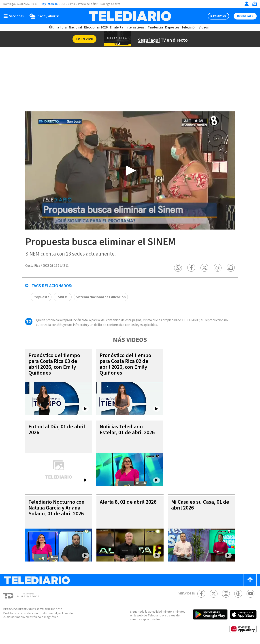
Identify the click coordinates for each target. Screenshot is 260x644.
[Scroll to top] (250, 580)
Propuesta (41, 297)
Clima (71, 4)
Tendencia (155, 27)
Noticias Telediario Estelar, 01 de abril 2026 (127, 430)
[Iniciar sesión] (247, 4)
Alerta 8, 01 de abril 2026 (128, 502)
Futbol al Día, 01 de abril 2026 (57, 430)
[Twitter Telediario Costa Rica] (214, 594)
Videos (204, 27)
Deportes (172, 27)
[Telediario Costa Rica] (130, 16)
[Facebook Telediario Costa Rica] (201, 594)
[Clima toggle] (43, 16)
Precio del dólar (88, 4)
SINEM (63, 297)
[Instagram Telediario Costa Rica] (226, 594)
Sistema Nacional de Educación (101, 297)
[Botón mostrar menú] (15, 16)
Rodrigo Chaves (110, 4)
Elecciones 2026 (96, 27)
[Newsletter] (254, 5)
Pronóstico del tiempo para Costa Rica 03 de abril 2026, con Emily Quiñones (54, 364)
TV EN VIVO (219, 16)
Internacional (135, 27)
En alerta (117, 27)
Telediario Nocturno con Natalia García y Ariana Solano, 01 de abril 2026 (56, 508)
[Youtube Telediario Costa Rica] (250, 594)
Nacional (75, 27)
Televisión (189, 27)
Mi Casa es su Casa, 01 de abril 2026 (200, 505)
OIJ (63, 4)
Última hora (58, 27)
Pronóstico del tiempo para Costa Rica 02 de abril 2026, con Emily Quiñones (125, 364)
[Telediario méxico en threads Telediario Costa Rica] (238, 594)
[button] (178, 268)
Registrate (245, 16)
